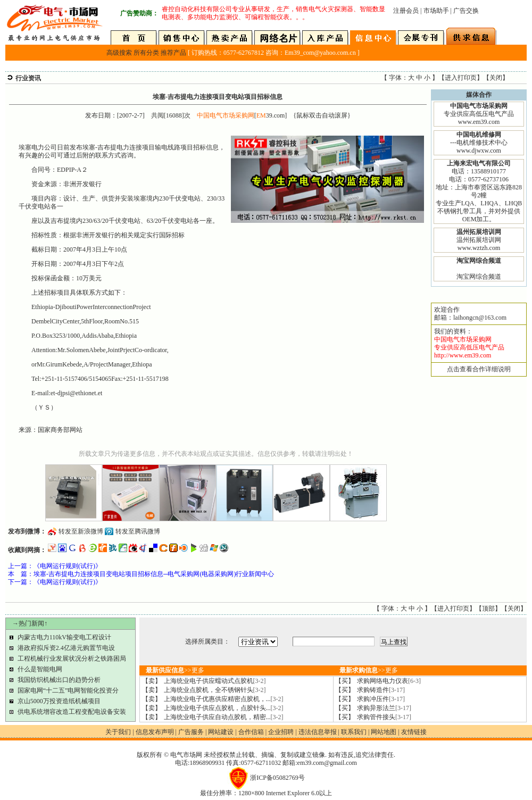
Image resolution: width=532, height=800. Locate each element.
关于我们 (118, 732)
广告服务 (191, 732)
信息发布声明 (155, 732)
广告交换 (466, 11)
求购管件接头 (384, 717)
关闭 (496, 78)
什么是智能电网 (40, 669)
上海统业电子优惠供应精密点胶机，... (224, 699)
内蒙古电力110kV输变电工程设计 (64, 637)
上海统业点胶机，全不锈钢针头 (215, 690)
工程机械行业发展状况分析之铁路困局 (72, 659)
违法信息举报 (318, 732)
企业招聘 (281, 732)
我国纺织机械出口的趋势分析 (59, 680)
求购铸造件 (381, 690)
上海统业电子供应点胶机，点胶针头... (224, 708)
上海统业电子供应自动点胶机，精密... (224, 717)
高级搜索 (119, 53)
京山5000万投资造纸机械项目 (59, 701)
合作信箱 (251, 732)
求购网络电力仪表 (389, 681)
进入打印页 (461, 78)
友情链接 (414, 732)
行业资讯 (28, 78)
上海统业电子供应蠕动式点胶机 (215, 681)
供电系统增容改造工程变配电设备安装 (72, 712)
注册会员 (406, 11)
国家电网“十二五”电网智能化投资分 (68, 690)
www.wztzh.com (479, 248)
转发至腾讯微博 (138, 531)
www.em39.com (479, 122)
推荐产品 (173, 53)
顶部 (488, 609)
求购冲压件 (381, 699)
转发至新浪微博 (81, 531)
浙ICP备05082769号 (277, 778)
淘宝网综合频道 (479, 277)
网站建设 (221, 732)
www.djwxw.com (479, 151)
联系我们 (354, 732)
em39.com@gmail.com (327, 763)
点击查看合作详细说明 (479, 369)
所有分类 (146, 53)
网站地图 (384, 732)
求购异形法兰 (384, 708)
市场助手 (436, 11)
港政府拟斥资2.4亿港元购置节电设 (66, 648)
